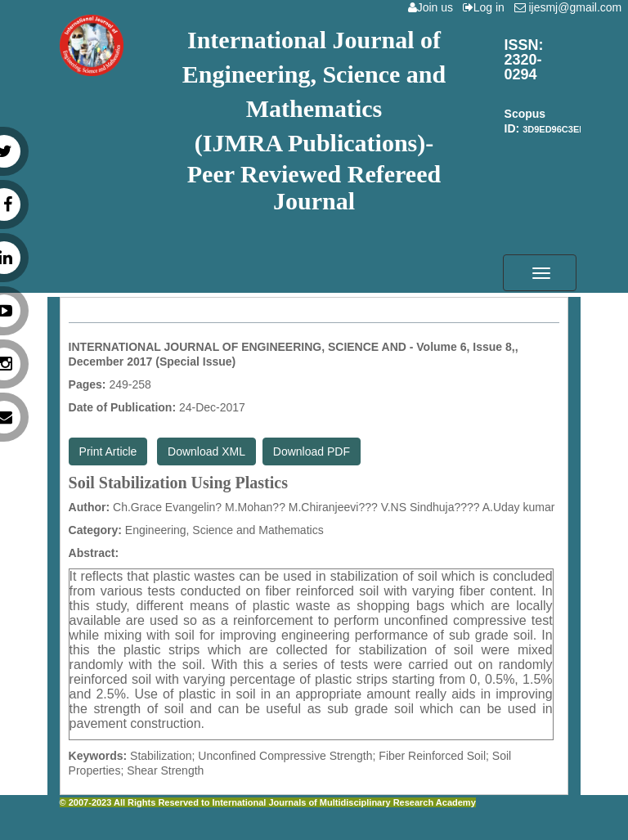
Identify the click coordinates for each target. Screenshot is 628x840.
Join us (434, 7)
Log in (487, 7)
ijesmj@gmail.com (571, 7)
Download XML (206, 451)
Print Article (108, 451)
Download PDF (312, 451)
